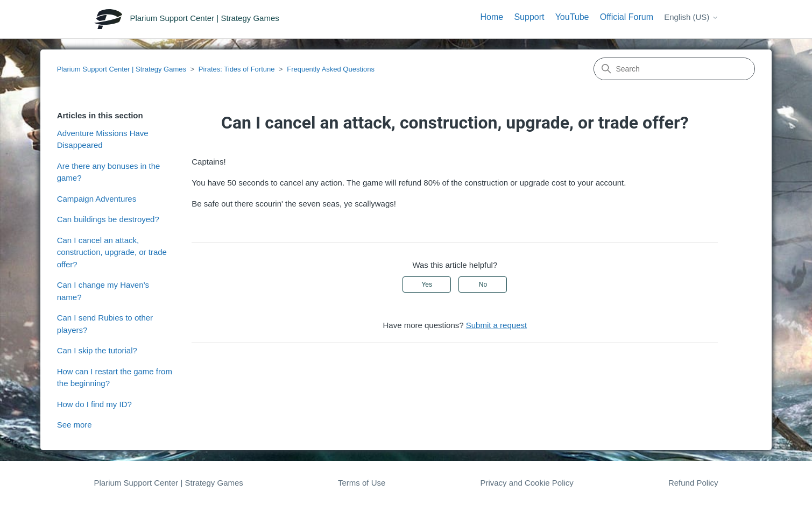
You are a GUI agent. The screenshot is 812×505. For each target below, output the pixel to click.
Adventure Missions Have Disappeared (103, 139)
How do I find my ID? (94, 404)
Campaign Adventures (97, 199)
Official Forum (627, 17)
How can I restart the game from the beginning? (115, 378)
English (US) (691, 17)
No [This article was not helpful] (483, 284)
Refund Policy (693, 483)
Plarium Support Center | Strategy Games (122, 69)
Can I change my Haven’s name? (103, 291)
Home (492, 17)
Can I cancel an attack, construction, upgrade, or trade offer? (112, 252)
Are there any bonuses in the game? (109, 172)
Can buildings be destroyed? (108, 219)
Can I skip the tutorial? (97, 350)
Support (529, 17)
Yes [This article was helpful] (427, 284)
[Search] (674, 69)
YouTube (572, 17)
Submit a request (496, 325)
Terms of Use (362, 483)
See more (75, 425)
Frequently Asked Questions (331, 69)
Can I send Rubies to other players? (105, 324)
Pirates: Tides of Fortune (237, 69)
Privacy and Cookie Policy (527, 483)
